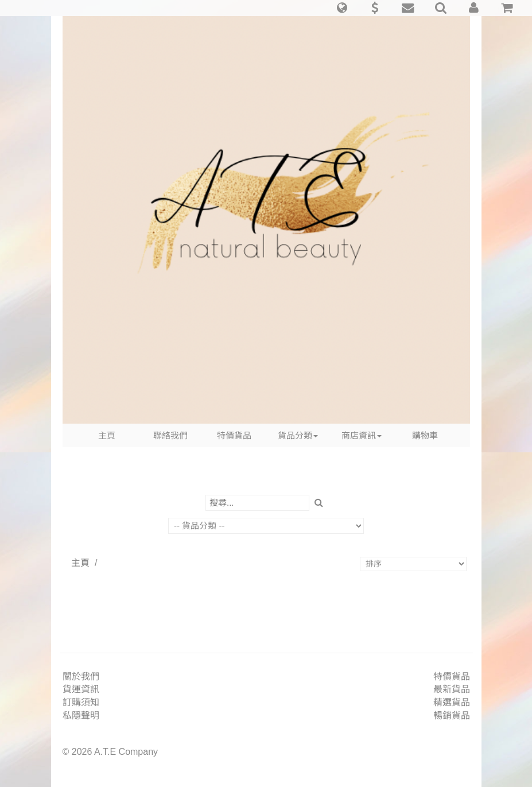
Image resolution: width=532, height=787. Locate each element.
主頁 (107, 435)
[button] (342, 8)
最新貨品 (452, 689)
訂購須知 (81, 702)
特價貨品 (234, 435)
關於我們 (81, 676)
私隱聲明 (81, 716)
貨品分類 (298, 435)
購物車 (425, 435)
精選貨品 (452, 702)
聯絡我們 (170, 435)
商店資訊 (362, 435)
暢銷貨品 (452, 716)
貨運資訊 (81, 689)
